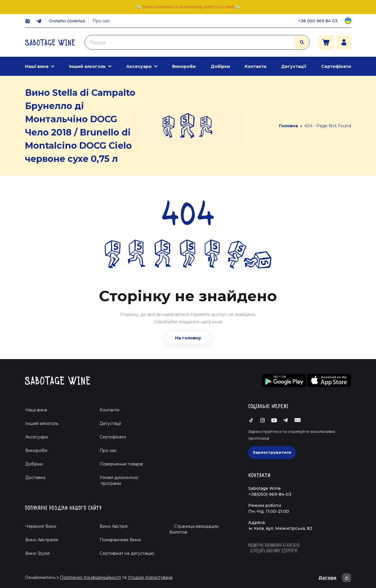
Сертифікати (336, 66)
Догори (335, 578)
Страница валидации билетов (194, 529)
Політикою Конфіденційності (90, 577)
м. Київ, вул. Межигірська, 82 (280, 528)
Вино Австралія (42, 540)
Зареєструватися (272, 452)
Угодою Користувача (150, 577)
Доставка (35, 478)
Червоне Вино (41, 526)
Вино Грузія (37, 553)
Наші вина (37, 66)
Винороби (184, 66)
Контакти (256, 66)
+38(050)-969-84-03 (270, 494)
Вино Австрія (114, 526)
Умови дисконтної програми (116, 480)
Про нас (101, 21)
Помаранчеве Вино (120, 540)
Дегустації (294, 66)
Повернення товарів (121, 464)
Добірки (220, 66)
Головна (288, 126)
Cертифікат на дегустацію (127, 553)
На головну (188, 338)
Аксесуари (139, 66)
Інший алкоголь (87, 66)
